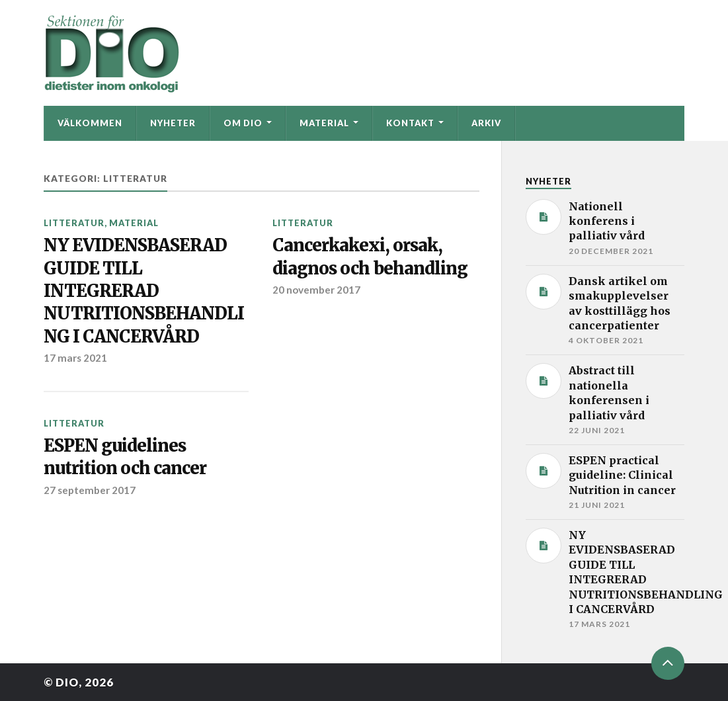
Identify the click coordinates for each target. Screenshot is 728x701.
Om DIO (243, 123)
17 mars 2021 (75, 358)
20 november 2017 (316, 290)
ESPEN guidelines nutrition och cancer (125, 457)
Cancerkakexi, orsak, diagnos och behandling (370, 257)
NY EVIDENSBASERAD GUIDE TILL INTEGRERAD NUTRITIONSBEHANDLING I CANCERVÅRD (144, 291)
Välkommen (90, 123)
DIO (67, 682)
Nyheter (173, 123)
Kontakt (410, 123)
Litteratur (74, 223)
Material (324, 123)
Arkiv (486, 123)
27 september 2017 (90, 490)
